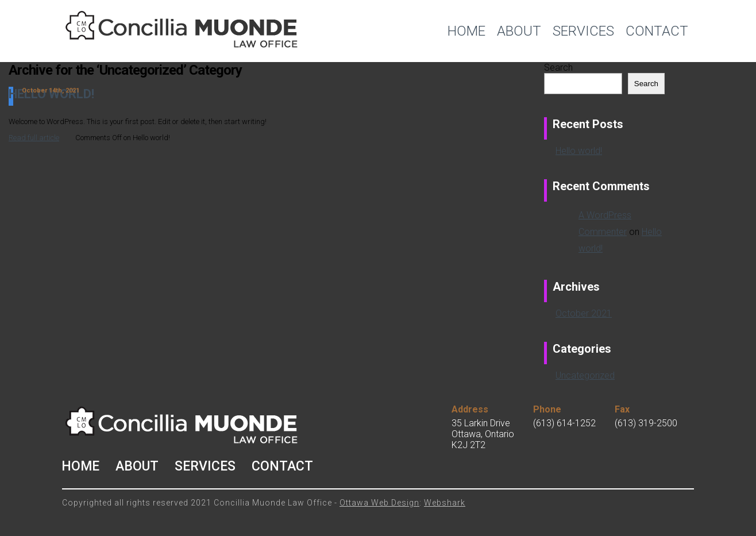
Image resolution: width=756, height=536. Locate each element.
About (519, 31)
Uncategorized (585, 375)
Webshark (445, 503)
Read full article (34, 138)
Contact (657, 31)
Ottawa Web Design (379, 503)
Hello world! (579, 151)
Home (466, 31)
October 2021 (584, 313)
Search (558, 68)
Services (583, 31)
